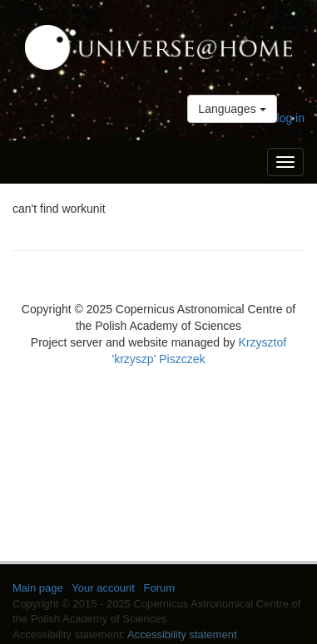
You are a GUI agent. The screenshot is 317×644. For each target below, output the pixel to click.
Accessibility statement (182, 634)
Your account (103, 588)
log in (291, 118)
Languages (232, 109)
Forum (160, 588)
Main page (38, 588)
